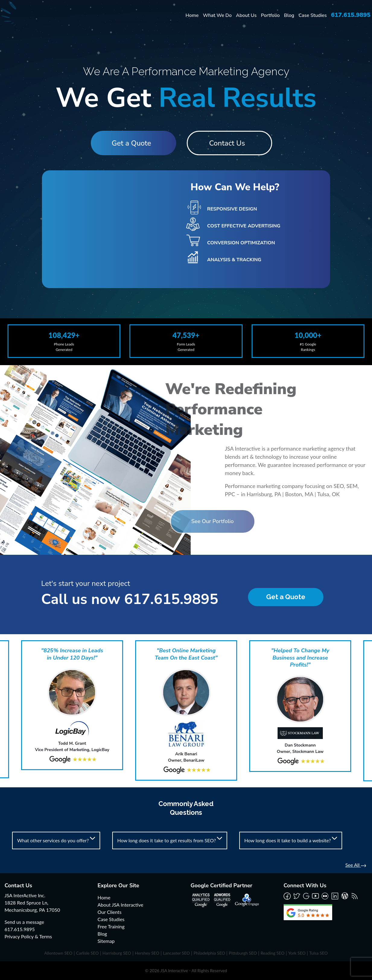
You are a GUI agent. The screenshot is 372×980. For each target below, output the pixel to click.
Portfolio (270, 15)
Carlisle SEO (87, 953)
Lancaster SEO (176, 953)
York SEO (297, 953)
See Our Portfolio (164, 521)
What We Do (217, 15)
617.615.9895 (351, 15)
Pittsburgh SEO (243, 953)
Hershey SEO (147, 953)
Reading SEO (273, 953)
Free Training (111, 926)
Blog (289, 15)
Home (192, 15)
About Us (246, 15)
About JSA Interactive (120, 905)
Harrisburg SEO (117, 953)
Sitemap (106, 941)
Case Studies (313, 15)
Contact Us (228, 143)
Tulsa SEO (318, 953)
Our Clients (109, 912)
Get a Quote (130, 143)
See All (356, 865)
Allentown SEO (58, 953)
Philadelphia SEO (209, 953)
